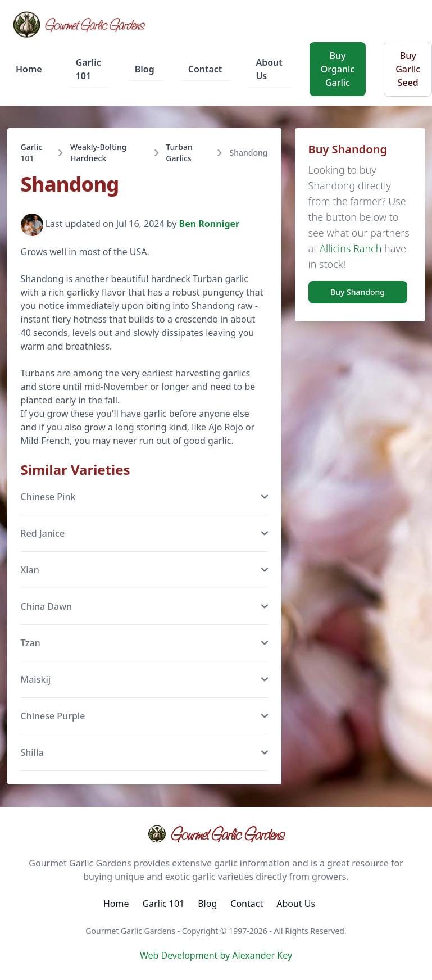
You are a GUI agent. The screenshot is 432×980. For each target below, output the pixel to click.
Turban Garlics (179, 153)
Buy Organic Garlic (338, 69)
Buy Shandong (358, 292)
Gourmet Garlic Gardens (216, 834)
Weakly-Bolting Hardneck (99, 153)
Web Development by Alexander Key (216, 955)
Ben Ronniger (210, 224)
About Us (269, 69)
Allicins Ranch (351, 248)
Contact (205, 69)
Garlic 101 (88, 69)
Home (29, 69)
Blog (145, 69)
